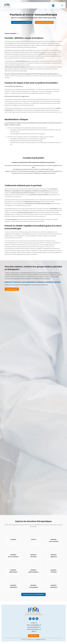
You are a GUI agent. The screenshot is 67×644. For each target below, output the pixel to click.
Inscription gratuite (12, 289)
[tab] (12, 34)
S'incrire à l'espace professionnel (44, 22)
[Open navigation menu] (62, 5)
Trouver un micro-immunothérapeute (22, 22)
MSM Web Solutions (41, 639)
